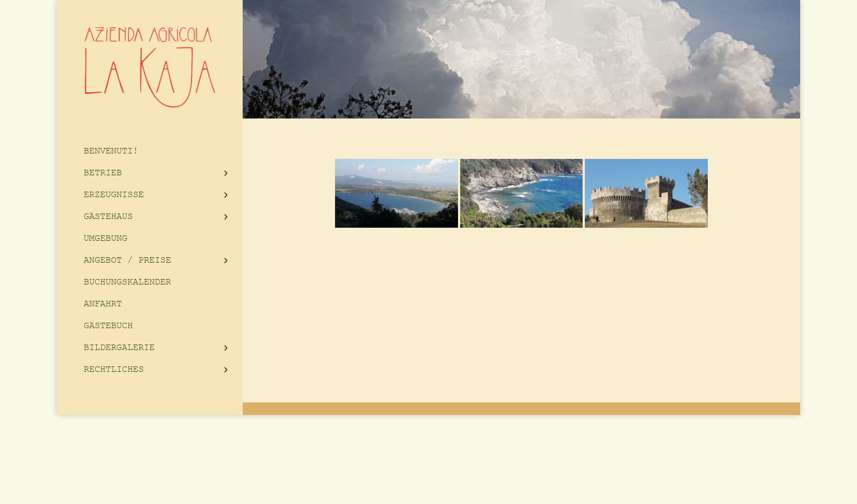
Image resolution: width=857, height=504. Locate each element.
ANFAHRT (103, 304)
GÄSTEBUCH (108, 326)
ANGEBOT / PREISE (127, 260)
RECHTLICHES (114, 369)
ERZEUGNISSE (114, 195)
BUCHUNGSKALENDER (127, 282)
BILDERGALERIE (119, 348)
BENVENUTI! (111, 151)
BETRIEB (103, 173)
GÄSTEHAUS (108, 217)
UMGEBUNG (105, 238)
